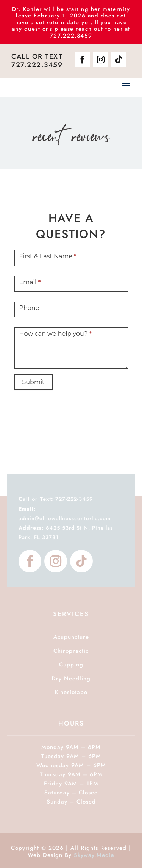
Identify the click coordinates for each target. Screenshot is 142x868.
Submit (34, 382)
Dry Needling (71, 679)
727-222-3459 (56, 499)
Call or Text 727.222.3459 (37, 61)
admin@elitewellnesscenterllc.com (65, 518)
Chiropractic (71, 651)
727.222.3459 (71, 35)
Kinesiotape (71, 692)
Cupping (71, 665)
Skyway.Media (94, 855)
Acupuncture (71, 637)
